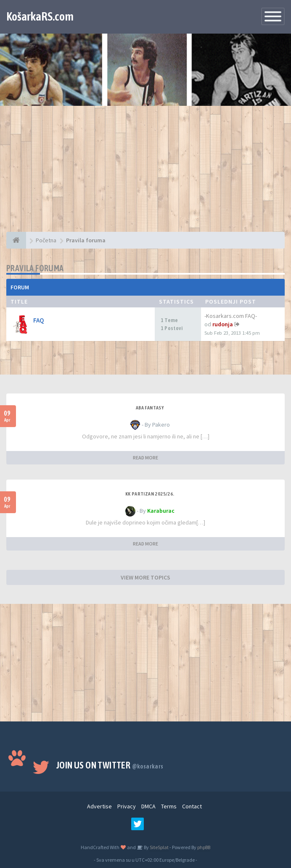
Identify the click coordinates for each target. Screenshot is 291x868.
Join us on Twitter (110, 765)
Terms (169, 806)
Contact (192, 806)
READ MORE (145, 458)
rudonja (223, 324)
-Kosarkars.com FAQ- (231, 316)
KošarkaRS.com (40, 16)
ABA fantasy (150, 408)
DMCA (148, 806)
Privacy (127, 806)
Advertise (99, 806)
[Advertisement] (145, 173)
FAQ (39, 320)
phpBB (204, 847)
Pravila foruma (35, 268)
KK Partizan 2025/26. (150, 494)
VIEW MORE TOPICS (145, 577)
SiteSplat (159, 847)
